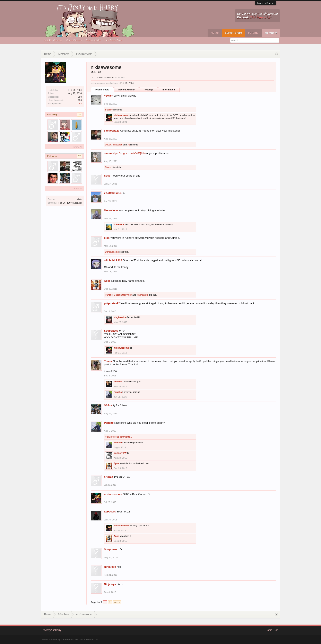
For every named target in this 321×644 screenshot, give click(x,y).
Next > (117, 602)
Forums (253, 33)
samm (108, 153)
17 (79, 156)
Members (271, 33)
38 (79, 115)
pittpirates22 (112, 303)
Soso (107, 176)
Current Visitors (74, 40)
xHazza (109, 477)
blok (107, 238)
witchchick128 (113, 260)
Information (169, 90)
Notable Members (53, 40)
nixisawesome (121, 115)
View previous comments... (118, 437)
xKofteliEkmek (113, 193)
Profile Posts (102, 90)
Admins (118, 382)
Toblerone (119, 224)
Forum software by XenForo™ (70, 639)
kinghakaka (142, 295)
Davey (108, 145)
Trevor (108, 361)
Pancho (109, 295)
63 (80, 104)
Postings (148, 90)
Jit (128, 145)
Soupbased (111, 331)
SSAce (108, 405)
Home (215, 33)
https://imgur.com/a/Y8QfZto (129, 153)
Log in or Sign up (266, 3)
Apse (107, 281)
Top (276, 630)
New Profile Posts (114, 40)
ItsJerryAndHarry (52, 630)
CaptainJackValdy (123, 295)
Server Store (233, 33)
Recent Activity (93, 40)
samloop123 (112, 131)
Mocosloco (111, 210)
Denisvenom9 (112, 252)
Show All (78, 147)
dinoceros (118, 145)
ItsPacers (110, 512)
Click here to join (261, 17)
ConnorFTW (120, 453)
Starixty (109, 110)
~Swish (109, 96)
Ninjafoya (110, 567)
